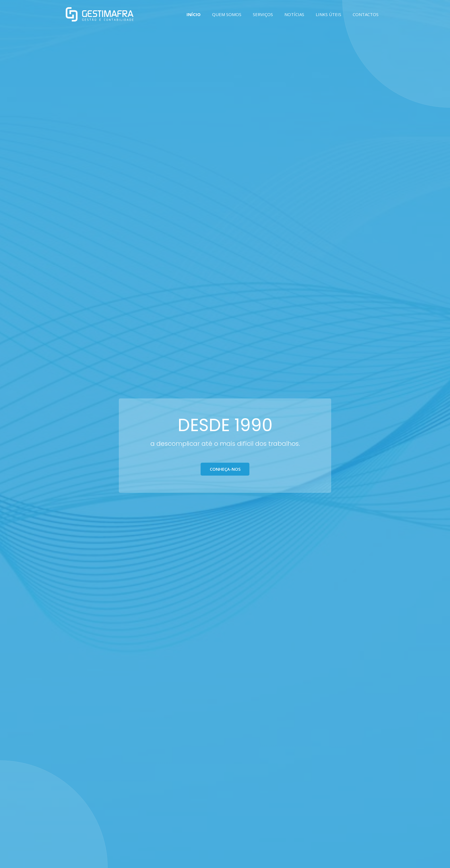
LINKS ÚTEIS (328, 14)
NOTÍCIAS (294, 14)
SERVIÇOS (263, 14)
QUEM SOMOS (227, 14)
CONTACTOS (366, 14)
